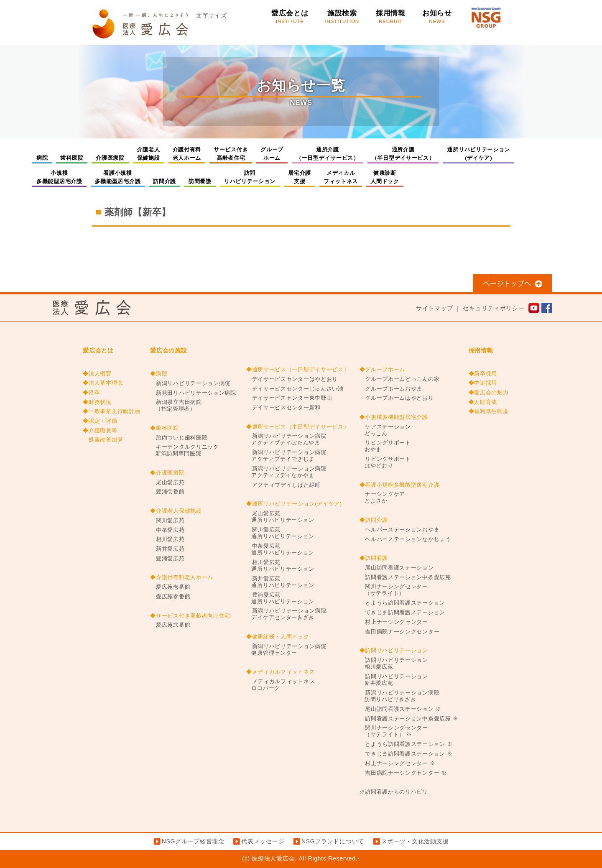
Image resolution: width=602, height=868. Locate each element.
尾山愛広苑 (167, 483)
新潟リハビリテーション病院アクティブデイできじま (286, 456)
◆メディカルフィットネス (281, 672)
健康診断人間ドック (385, 177)
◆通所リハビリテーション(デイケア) (294, 504)
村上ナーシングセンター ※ (398, 763)
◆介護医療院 (167, 473)
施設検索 (342, 17)
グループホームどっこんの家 (400, 379)
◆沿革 (91, 393)
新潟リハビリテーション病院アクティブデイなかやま (286, 472)
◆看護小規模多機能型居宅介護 (400, 485)
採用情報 (391, 17)
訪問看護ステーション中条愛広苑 (405, 577)
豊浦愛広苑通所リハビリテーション (280, 598)
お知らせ (437, 17)
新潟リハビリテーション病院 (190, 383)
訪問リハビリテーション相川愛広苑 (394, 664)
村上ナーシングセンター (394, 622)
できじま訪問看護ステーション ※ (406, 754)
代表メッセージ (263, 841)
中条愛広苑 (167, 530)
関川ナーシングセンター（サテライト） (394, 590)
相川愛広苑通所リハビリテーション (280, 566)
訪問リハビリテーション (250, 177)
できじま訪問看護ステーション (403, 613)
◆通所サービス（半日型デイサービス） (298, 427)
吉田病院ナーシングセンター (400, 632)
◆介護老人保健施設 (176, 511)
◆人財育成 (483, 402)
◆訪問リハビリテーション (394, 651)
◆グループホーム (383, 370)
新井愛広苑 (167, 549)
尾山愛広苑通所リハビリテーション (280, 517)
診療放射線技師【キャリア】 (140, 239)
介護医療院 (110, 158)
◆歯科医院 (165, 428)
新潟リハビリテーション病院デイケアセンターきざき (286, 614)
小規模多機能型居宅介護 (59, 177)
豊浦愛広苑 (167, 559)
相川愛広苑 (167, 539)
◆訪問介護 (374, 520)
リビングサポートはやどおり (385, 462)
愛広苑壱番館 (170, 587)
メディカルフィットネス (341, 177)
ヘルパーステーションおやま (400, 530)
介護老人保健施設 (149, 154)
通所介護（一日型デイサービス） (328, 154)
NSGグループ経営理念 (193, 841)
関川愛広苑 (167, 521)
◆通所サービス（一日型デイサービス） (298, 370)
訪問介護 (165, 181)
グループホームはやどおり (397, 398)
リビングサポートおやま (385, 446)
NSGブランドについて (333, 841)
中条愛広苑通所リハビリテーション (280, 549)
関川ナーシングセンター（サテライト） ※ (394, 731)
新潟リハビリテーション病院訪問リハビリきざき (400, 696)
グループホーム (272, 154)
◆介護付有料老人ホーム (182, 577)
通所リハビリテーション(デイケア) (478, 154)
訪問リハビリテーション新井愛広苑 (394, 680)
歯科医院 (72, 158)
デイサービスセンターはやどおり (292, 379)
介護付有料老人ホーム (187, 154)
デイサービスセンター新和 (283, 408)
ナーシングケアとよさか (383, 498)
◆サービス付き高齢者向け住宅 (190, 616)
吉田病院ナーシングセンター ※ (403, 773)
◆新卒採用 (483, 374)
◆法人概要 (97, 374)
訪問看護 (200, 181)
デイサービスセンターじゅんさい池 (295, 389)
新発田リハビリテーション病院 (193, 393)
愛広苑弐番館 (170, 625)
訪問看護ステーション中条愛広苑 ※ (409, 719)
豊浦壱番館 (167, 492)
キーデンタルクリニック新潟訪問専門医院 (184, 450)
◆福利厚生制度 (489, 411)
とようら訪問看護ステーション (403, 603)
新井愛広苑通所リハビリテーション (280, 582)
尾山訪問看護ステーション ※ (400, 709)
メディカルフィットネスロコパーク (281, 685)
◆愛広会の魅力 (489, 393)
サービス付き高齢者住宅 (231, 154)
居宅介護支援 (300, 177)
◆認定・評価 (100, 421)
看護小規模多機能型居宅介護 (118, 177)
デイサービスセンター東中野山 (289, 398)
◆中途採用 (483, 383)
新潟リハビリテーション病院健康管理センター (286, 650)
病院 (42, 158)
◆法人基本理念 (103, 383)
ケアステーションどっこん (385, 430)
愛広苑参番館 (170, 597)
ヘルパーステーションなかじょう (405, 539)
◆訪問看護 (374, 558)
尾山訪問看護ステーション (397, 568)
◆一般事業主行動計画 (111, 411)
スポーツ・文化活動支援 (415, 841)
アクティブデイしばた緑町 (283, 485)
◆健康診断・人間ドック (278, 637)
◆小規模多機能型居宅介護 (394, 417)
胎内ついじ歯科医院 (179, 438)
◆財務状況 (97, 402)
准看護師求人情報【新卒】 (465, 239)
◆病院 (159, 374)
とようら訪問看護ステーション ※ (406, 744)
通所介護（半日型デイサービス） (403, 154)
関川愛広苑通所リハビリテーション (280, 533)
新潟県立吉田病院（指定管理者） (176, 406)
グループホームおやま (391, 389)
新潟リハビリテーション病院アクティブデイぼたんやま (286, 439)
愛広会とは (290, 17)
